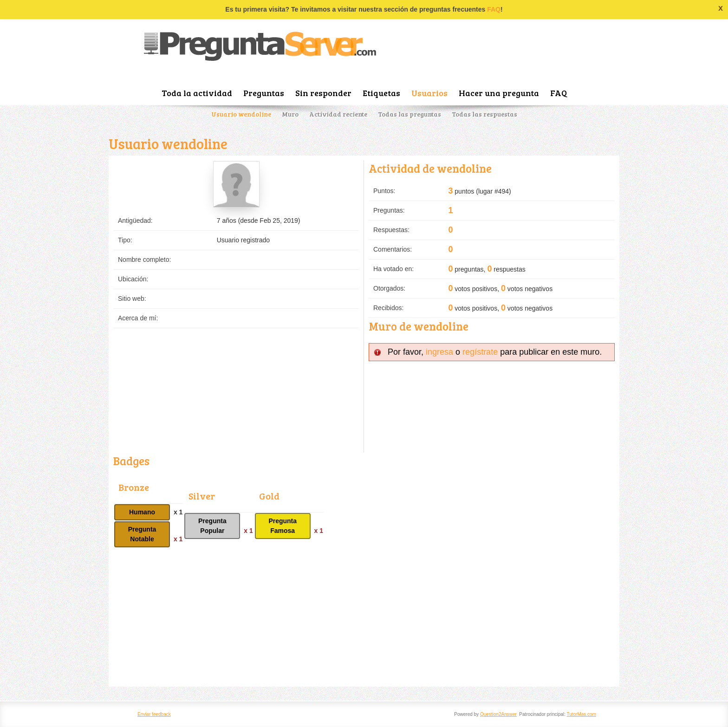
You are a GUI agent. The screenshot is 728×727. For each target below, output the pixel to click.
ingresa (439, 352)
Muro (290, 114)
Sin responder (323, 93)
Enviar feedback (154, 714)
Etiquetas (381, 93)
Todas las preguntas (409, 114)
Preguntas (264, 93)
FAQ (494, 9)
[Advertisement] (364, 617)
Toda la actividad (197, 93)
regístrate (480, 352)
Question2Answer (498, 714)
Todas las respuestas (484, 114)
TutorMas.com (581, 714)
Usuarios (429, 93)
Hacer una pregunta (499, 93)
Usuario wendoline (241, 114)
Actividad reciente (338, 114)
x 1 (178, 512)
